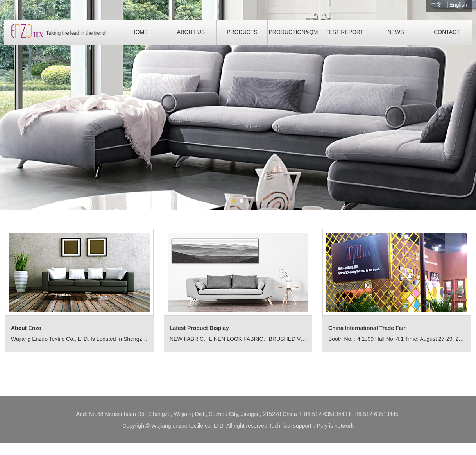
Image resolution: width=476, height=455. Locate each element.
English (458, 5)
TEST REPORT (345, 32)
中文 (436, 5)
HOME (140, 32)
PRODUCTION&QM (293, 32)
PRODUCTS (242, 32)
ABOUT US (191, 32)
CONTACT (447, 32)
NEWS (396, 32)
